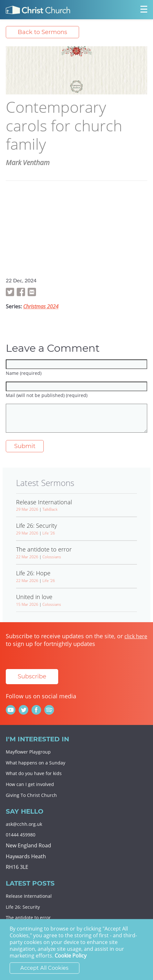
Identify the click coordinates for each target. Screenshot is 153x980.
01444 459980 (21, 835)
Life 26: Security (23, 907)
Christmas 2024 (41, 306)
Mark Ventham (28, 163)
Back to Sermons (42, 32)
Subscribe (32, 676)
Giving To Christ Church (31, 795)
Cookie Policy (71, 956)
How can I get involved (30, 784)
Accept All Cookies (44, 968)
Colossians (52, 557)
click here (136, 636)
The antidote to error (28, 918)
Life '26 (49, 533)
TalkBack (50, 509)
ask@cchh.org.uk (24, 824)
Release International (29, 896)
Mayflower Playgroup (28, 752)
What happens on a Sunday (36, 763)
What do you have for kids (34, 773)
